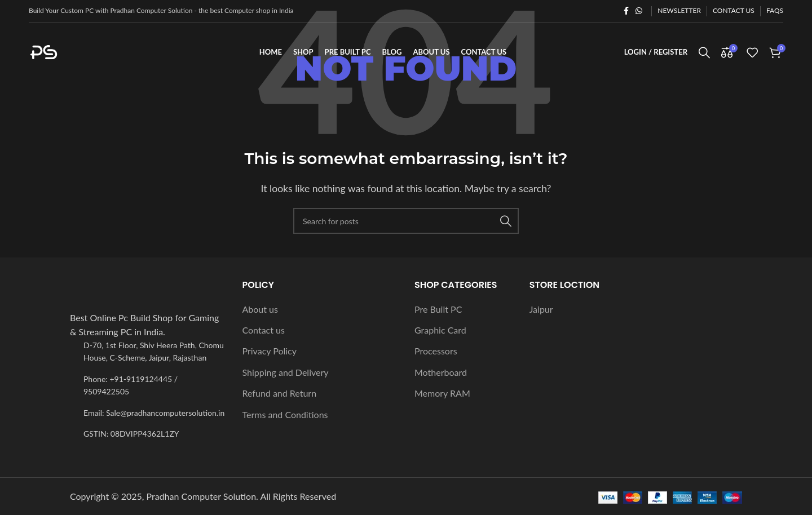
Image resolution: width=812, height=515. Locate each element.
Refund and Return (280, 393)
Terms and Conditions (285, 414)
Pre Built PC (438, 309)
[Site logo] (85, 51)
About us (260, 309)
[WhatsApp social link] (639, 11)
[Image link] (132, 301)
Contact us (264, 330)
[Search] (704, 52)
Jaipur (541, 309)
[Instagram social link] (801, 314)
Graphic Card (440, 330)
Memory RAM (442, 393)
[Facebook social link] (626, 11)
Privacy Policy (270, 351)
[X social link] (801, 291)
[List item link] (148, 386)
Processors (436, 351)
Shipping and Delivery (286, 372)
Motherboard (441, 372)
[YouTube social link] (801, 336)
